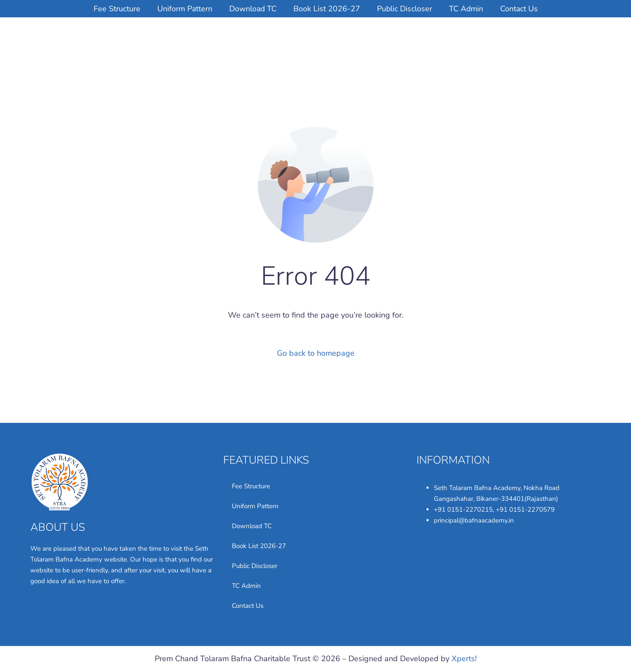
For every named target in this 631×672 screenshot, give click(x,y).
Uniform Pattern (183, 9)
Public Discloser (405, 9)
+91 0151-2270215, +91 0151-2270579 (494, 510)
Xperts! (464, 659)
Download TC (252, 9)
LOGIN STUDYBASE (556, 41)
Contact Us (521, 9)
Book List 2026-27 (327, 9)
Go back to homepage (316, 353)
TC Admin (468, 9)
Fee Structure (114, 9)
